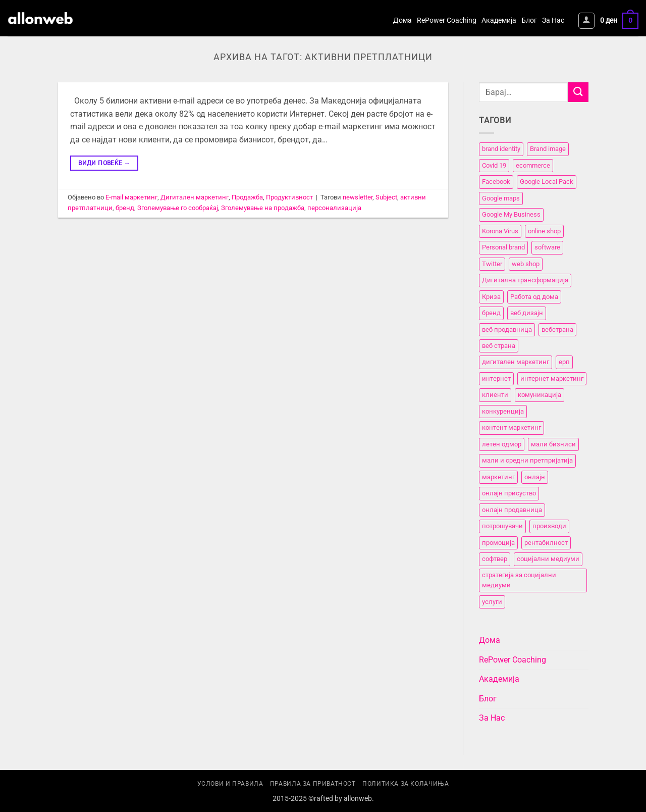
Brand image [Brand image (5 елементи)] (548, 149)
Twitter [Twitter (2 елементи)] (492, 264)
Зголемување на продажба (263, 208)
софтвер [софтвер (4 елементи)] (495, 559)
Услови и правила (230, 784)
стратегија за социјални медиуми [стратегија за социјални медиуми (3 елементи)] (519, 580)
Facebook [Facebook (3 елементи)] (496, 182)
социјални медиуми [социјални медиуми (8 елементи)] (548, 559)
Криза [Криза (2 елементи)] (491, 297)
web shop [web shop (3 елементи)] (526, 264)
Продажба (247, 197)
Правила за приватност (313, 784)
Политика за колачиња (406, 784)
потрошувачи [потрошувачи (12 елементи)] (502, 526)
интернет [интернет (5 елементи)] (496, 378)
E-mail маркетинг (131, 197)
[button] (586, 21)
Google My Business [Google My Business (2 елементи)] (511, 215)
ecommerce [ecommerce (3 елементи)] (533, 165)
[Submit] (578, 92)
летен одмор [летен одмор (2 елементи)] (502, 444)
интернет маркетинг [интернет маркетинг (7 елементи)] (552, 378)
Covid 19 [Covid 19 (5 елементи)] (494, 165)
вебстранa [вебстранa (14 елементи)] (557, 329)
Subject (386, 197)
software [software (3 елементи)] (547, 247)
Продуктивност (289, 197)
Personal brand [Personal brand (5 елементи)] (503, 247)
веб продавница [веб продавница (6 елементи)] (507, 329)
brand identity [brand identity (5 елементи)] (501, 149)
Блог (529, 20)
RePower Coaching (447, 20)
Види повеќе (104, 163)
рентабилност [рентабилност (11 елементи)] (546, 543)
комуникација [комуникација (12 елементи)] (540, 395)
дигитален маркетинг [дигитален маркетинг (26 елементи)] (516, 362)
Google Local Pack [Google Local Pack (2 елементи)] (547, 182)
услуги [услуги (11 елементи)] (492, 602)
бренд (125, 208)
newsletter (358, 197)
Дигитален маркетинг (195, 197)
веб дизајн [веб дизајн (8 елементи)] (527, 313)
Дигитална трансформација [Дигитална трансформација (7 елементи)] (525, 280)
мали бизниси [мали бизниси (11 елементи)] (553, 444)
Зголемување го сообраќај (178, 208)
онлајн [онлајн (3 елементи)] (535, 477)
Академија (499, 20)
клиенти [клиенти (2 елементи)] (495, 395)
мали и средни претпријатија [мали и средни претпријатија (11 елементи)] (527, 461)
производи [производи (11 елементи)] (549, 526)
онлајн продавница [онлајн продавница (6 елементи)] (512, 510)
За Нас (553, 20)
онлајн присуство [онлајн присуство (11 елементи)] (509, 493)
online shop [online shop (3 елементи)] (544, 231)
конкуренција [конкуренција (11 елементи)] (503, 411)
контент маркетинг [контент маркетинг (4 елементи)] (512, 428)
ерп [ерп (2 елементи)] (564, 362)
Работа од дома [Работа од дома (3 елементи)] (534, 297)
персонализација (334, 208)
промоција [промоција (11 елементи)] (498, 543)
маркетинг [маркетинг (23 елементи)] (498, 477)
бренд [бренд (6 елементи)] (491, 313)
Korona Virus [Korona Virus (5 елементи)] (500, 231)
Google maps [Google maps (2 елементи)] (501, 198)
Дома (402, 20)
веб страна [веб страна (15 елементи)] (499, 346)
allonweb (358, 799)
